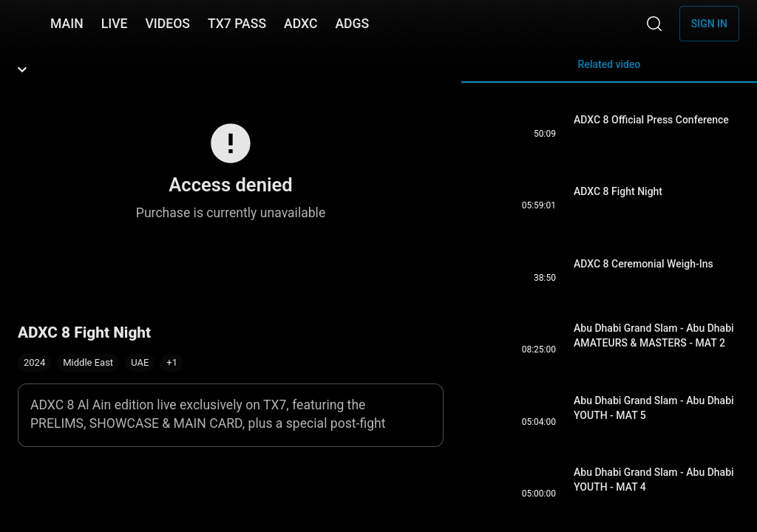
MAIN (67, 24)
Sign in (709, 24)
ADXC (301, 24)
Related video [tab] (609, 71)
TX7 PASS (237, 24)
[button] (172, 363)
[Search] (654, 24)
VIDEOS (167, 24)
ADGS (352, 24)
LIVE (115, 24)
